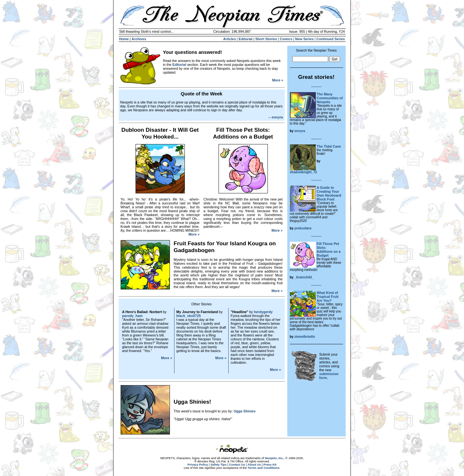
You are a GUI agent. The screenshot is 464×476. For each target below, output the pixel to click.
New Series (304, 39)
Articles (229, 39)
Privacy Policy (198, 465)
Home (124, 39)
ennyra (277, 117)
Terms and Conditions (264, 468)
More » (278, 80)
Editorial (246, 39)
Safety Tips (219, 465)
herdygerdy (263, 312)
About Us (254, 465)
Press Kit (270, 465)
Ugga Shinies (245, 411)
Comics (286, 39)
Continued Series (331, 39)
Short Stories (266, 39)
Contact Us (237, 465)
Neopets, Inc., (275, 458)
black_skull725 (189, 316)
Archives (139, 39)
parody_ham (132, 316)
